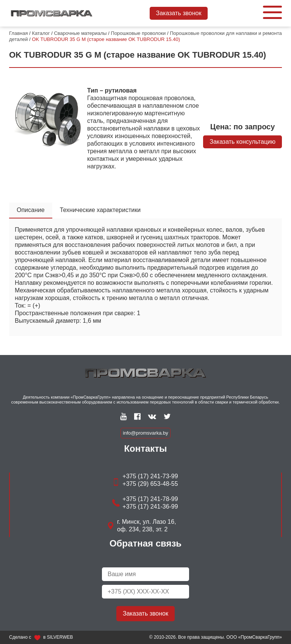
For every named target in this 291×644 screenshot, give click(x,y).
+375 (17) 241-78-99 (150, 499)
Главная (18, 33)
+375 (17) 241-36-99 (150, 507)
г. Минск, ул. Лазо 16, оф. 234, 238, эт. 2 (147, 525)
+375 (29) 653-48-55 (150, 484)
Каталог (41, 33)
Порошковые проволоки (138, 33)
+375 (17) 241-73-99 (150, 476)
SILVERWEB (60, 637)
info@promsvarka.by (145, 433)
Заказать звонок (179, 13)
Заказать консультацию (242, 142)
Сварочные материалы (80, 33)
